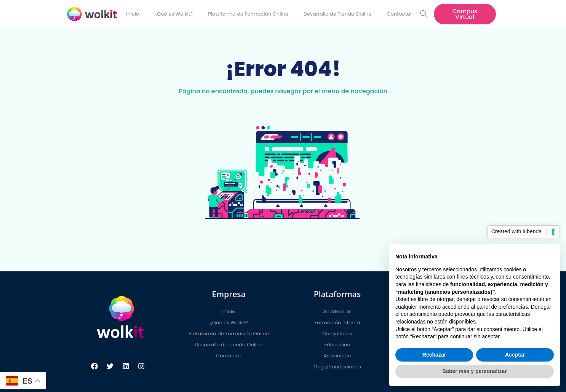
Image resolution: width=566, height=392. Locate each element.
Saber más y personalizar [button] (475, 371)
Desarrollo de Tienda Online (337, 14)
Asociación (337, 356)
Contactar (399, 14)
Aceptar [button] (515, 355)
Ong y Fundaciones (337, 367)
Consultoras (337, 334)
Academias (337, 312)
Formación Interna (337, 323)
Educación (337, 345)
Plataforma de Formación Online (248, 14)
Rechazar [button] (434, 355)
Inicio (133, 14)
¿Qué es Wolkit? (173, 14)
